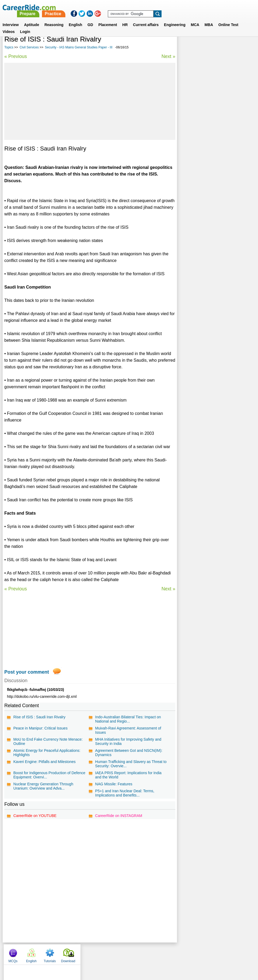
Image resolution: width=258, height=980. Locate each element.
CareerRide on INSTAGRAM (118, 816)
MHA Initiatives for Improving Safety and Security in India (128, 741)
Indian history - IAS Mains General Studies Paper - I (210, 156)
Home (63, 953)
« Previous (16, 56)
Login (25, 25)
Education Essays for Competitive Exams (215, 144)
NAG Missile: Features (113, 784)
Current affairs (146, 18)
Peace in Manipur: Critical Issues (40, 728)
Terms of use (127, 953)
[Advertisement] (89, 101)
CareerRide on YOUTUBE (35, 816)
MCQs (187, 48)
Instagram (187, 953)
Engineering (175, 18)
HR (125, 18)
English (76, 18)
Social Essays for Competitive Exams (212, 135)
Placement (108, 18)
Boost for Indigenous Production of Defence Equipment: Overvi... (49, 775)
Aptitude (31, 18)
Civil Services (29, 47)
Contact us (102, 953)
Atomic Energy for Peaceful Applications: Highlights (47, 753)
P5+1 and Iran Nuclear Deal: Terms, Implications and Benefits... (124, 793)
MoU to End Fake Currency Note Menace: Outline (48, 741)
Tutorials (224, 48)
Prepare (121, 7)
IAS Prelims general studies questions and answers (213, 184)
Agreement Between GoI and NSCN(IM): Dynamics (128, 753)
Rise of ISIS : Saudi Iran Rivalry (39, 717)
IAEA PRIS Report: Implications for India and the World (128, 775)
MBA (209, 18)
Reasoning (54, 18)
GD (90, 18)
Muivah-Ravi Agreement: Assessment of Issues (128, 730)
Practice (147, 7)
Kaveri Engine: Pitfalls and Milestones (44, 762)
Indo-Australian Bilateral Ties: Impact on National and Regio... (128, 719)
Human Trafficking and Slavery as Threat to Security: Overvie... (131, 764)
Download (242, 48)
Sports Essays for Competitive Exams (213, 196)
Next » (168, 56)
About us (81, 953)
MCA (195, 18)
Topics (9, 47)
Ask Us (148, 953)
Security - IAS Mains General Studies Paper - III (79, 47)
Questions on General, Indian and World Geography (214, 170)
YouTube (167, 953)
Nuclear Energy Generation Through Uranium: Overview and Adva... (43, 786)
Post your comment (27, 672)
